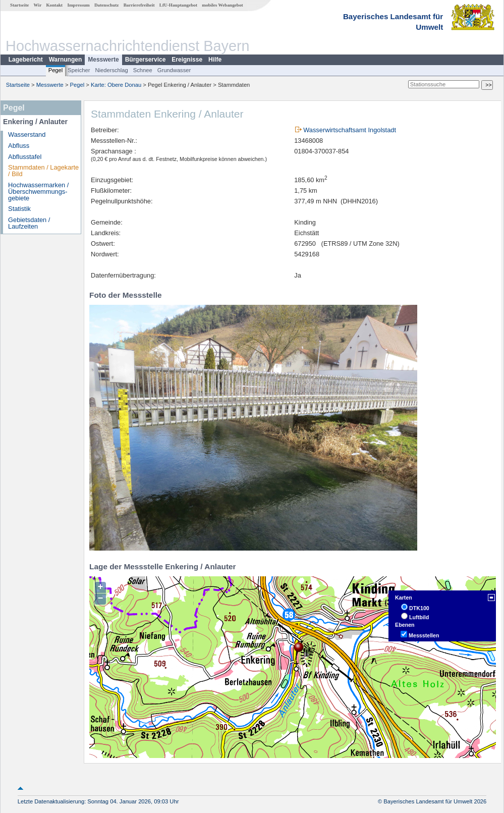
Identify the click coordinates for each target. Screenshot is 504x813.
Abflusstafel (25, 157)
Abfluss (19, 146)
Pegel (56, 70)
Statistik (19, 209)
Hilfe (215, 60)
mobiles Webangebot (222, 5)
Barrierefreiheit (139, 5)
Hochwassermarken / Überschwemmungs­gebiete (38, 192)
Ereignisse (187, 60)
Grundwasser (174, 70)
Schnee (143, 70)
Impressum (78, 5)
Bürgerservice (146, 60)
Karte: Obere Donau (116, 85)
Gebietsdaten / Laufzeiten (29, 223)
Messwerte (103, 60)
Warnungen (66, 60)
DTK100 (419, 608)
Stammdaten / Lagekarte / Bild (43, 171)
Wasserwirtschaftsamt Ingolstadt (350, 130)
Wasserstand (27, 134)
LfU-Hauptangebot (178, 5)
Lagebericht (26, 60)
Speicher (79, 70)
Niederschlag (111, 70)
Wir (38, 5)
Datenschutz (107, 5)
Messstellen (424, 635)
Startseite (19, 5)
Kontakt (54, 5)
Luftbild (419, 617)
